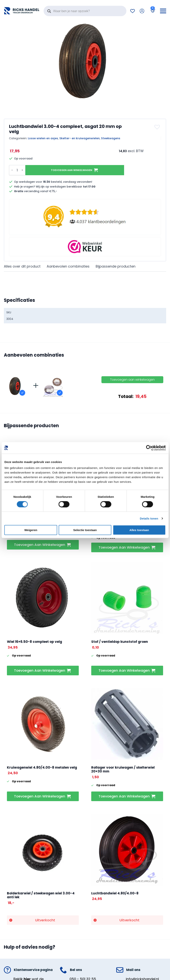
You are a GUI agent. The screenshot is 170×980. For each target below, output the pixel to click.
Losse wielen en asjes (43, 138)
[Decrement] (12, 170)
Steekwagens (111, 138)
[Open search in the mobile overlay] (85, 11)
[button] (158, 127)
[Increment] (22, 170)
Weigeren (31, 530)
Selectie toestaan (85, 530)
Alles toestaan (139, 530)
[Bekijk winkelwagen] (152, 11)
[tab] (22, 266)
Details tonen (149, 518)
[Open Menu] (163, 11)
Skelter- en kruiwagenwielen (80, 138)
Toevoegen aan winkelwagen (72, 170)
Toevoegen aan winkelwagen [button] (40, 545)
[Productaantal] (17, 170)
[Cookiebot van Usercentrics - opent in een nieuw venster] (149, 448)
